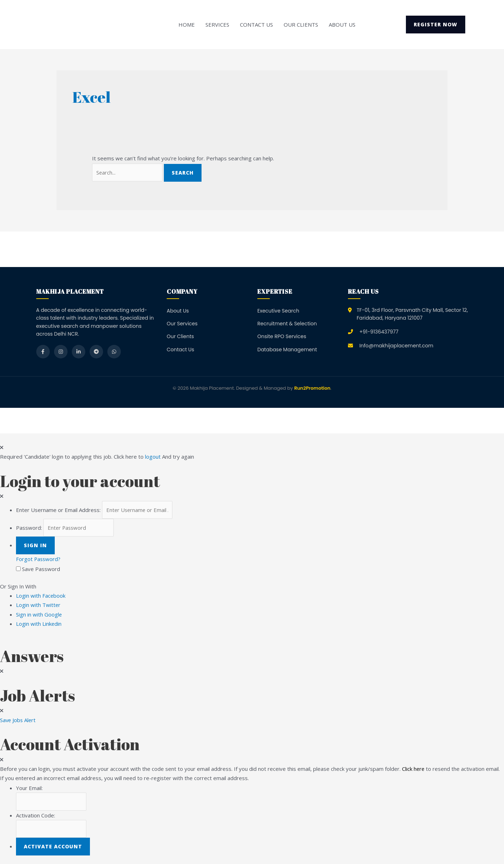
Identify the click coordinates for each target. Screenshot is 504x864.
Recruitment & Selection (287, 324)
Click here (414, 769)
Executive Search (278, 311)
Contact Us (256, 25)
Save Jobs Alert (18, 720)
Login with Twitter (40, 605)
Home (187, 25)
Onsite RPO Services (282, 336)
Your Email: (29, 788)
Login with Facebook (43, 596)
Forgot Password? (39, 559)
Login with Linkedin (41, 624)
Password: (29, 528)
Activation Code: (36, 816)
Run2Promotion (312, 388)
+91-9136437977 (379, 332)
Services (217, 25)
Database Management (287, 350)
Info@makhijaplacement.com (396, 346)
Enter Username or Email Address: (58, 510)
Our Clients (301, 25)
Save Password (41, 569)
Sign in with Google (39, 615)
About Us (342, 25)
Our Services (182, 324)
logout (153, 457)
